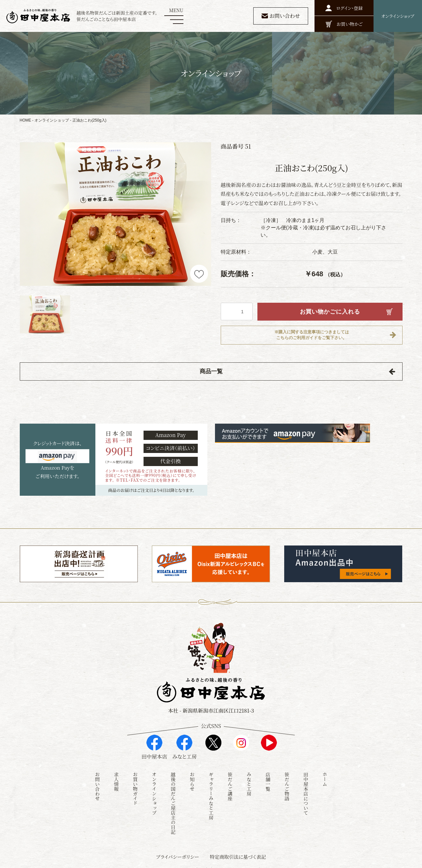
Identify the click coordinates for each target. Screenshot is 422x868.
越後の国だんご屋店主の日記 (173, 796)
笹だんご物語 (287, 780)
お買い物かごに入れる (330, 312)
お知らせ (192, 775)
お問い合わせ (97, 780)
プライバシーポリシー (178, 850)
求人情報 (116, 775)
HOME (26, 120)
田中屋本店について (306, 787)
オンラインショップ (52, 120)
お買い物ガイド (135, 782)
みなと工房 (249, 777)
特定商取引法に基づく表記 (238, 850)
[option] (115, 214)
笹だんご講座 (230, 780)
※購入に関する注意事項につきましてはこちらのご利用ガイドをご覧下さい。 (312, 335)
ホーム (325, 772)
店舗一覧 (268, 775)
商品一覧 (211, 372)
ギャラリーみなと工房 (211, 789)
